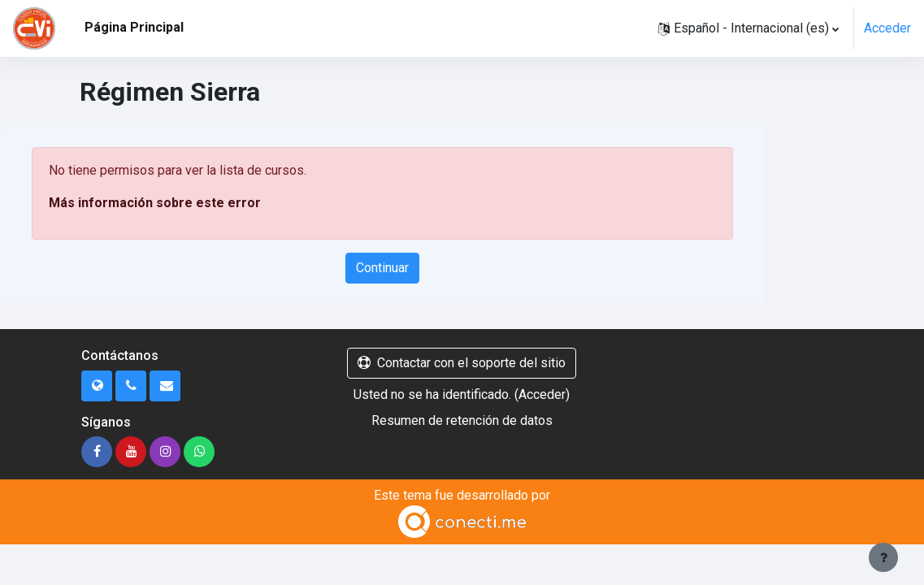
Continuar (382, 268)
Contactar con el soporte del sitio (462, 363)
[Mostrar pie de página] (883, 557)
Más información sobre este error (155, 203)
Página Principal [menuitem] (134, 27)
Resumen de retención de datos (462, 420)
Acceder (887, 28)
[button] (748, 28)
